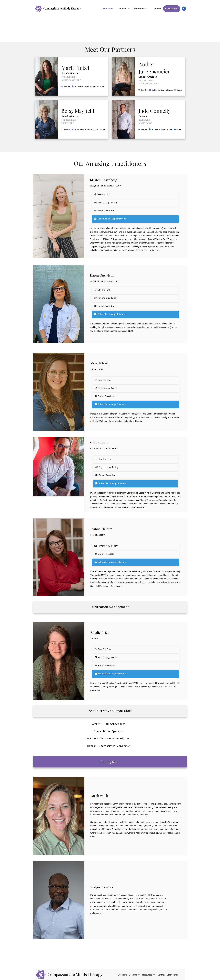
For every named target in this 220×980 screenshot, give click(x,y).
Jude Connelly (155, 85)
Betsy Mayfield (78, 85)
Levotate (129, 975)
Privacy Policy (135, 972)
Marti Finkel (75, 42)
